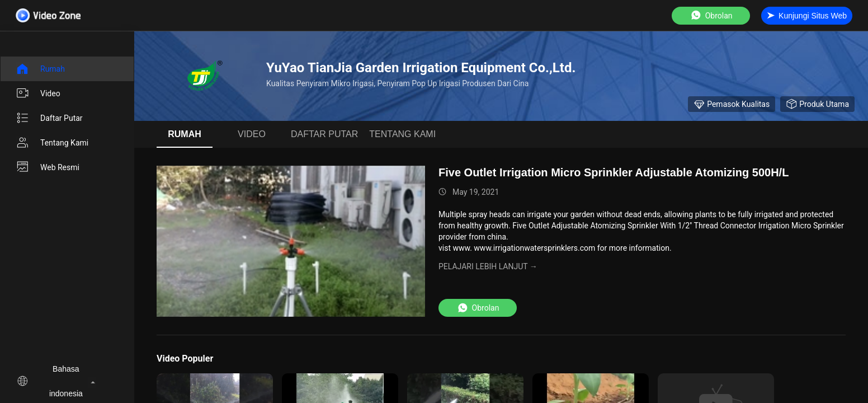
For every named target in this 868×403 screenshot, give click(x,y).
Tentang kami (52, 143)
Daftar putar (49, 118)
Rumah (40, 69)
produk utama (817, 104)
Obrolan (711, 15)
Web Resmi (48, 167)
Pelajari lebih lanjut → (488, 266)
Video (38, 93)
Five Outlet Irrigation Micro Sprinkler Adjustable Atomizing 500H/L (614, 172)
